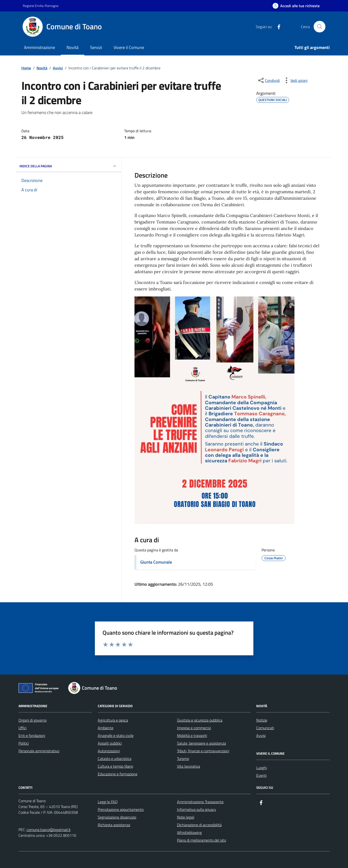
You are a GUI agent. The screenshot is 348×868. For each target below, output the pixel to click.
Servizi (96, 47)
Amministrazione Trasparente (200, 802)
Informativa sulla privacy (197, 809)
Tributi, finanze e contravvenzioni (203, 751)
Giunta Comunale (156, 562)
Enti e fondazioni (32, 735)
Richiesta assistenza (114, 825)
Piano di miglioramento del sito (201, 840)
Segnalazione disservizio (117, 817)
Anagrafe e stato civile (116, 735)
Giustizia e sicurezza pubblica (200, 720)
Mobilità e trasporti (192, 735)
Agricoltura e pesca (113, 720)
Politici (24, 743)
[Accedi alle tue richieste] (296, 6)
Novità (73, 47)
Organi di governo (33, 720)
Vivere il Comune (129, 47)
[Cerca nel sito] (319, 27)
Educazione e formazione (118, 774)
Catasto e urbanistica (115, 759)
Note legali (186, 817)
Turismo (183, 759)
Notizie (262, 720)
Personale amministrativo (39, 751)
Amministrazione (40, 47)
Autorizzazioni (109, 751)
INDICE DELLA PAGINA (68, 166)
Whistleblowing (189, 832)
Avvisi (261, 735)
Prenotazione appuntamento (121, 809)
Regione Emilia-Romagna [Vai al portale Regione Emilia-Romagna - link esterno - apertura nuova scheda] (41, 6)
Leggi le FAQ (108, 802)
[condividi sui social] (269, 80)
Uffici (22, 728)
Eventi (261, 775)
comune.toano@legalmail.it (49, 830)
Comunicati (265, 728)
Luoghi (262, 768)
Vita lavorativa (189, 766)
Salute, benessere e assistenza (201, 743)
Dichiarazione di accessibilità (199, 825)
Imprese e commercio (194, 728)
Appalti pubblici (110, 743)
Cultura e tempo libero (115, 766)
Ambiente (106, 728)
